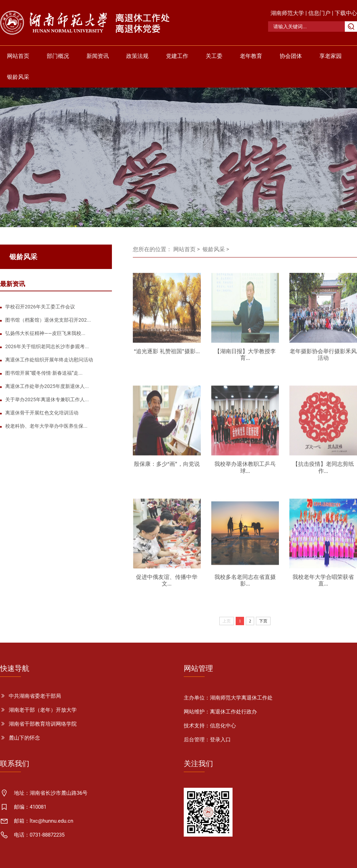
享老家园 (331, 56)
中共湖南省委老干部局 (35, 696)
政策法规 (137, 56)
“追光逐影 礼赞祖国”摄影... (167, 354)
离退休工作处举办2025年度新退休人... (47, 386)
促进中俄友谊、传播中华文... (167, 583)
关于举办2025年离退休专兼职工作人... (47, 399)
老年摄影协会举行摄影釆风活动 (323, 358)
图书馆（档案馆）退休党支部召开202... (48, 320)
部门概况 (58, 56)
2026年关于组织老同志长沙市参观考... (47, 346)
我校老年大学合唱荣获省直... (323, 583)
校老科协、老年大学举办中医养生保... (46, 426)
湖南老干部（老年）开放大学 (43, 710)
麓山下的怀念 (24, 738)
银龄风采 (18, 77)
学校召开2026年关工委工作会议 (40, 307)
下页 (263, 621)
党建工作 (177, 56)
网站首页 (18, 56)
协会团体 (291, 56)
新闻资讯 (98, 56)
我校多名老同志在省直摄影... (245, 583)
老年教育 (251, 56)
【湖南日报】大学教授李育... (245, 358)
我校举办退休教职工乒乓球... (245, 470)
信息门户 (319, 13)
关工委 (214, 56)
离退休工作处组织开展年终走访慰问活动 (49, 360)
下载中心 (346, 13)
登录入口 (220, 740)
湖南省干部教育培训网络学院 (43, 724)
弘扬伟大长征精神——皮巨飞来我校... (45, 333)
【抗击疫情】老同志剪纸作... (323, 470)
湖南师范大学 (287, 13)
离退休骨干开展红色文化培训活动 (42, 413)
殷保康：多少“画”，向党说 (167, 467)
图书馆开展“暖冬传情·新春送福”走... (44, 373)
